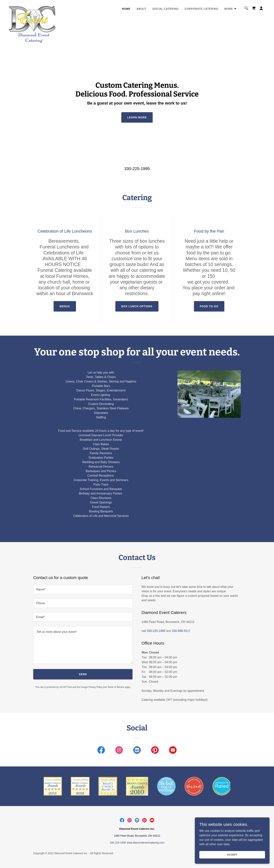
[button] (231, 9)
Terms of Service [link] (116, 687)
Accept (232, 855)
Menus (65, 306)
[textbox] (83, 589)
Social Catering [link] (165, 9)
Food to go (209, 306)
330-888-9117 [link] (181, 631)
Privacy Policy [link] (95, 687)
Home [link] (126, 9)
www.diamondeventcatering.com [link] (146, 843)
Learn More (137, 117)
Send (83, 674)
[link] (33, 7)
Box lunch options (137, 306)
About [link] (141, 9)
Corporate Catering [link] (201, 9)
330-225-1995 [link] (137, 169)
